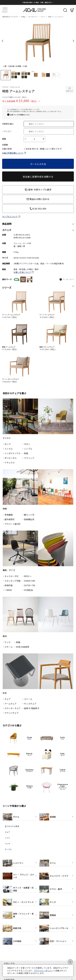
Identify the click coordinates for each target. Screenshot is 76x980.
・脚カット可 (28, 515)
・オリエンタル (10, 458)
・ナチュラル (9, 463)
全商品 (23, 17)
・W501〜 (27, 576)
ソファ (8, 838)
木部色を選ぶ (8, 124)
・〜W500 (7, 590)
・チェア (7, 699)
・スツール (27, 699)
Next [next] (73, 41)
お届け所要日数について (13, 153)
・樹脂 (17, 642)
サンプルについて (10, 217)
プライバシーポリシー (43, 971)
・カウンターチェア (12, 708)
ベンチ (8, 844)
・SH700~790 (29, 585)
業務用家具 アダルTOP (10, 17)
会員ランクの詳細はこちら (20, 115)
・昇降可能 (8, 585)
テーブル (8, 849)
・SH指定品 (27, 590)
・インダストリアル (12, 453)
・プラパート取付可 (12, 524)
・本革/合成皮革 (22, 647)
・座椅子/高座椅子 (31, 708)
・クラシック (28, 458)
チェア (43, 17)
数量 (4, 139)
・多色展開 (8, 515)
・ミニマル (8, 449)
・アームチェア (10, 704)
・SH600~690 (29, 581)
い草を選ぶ (7, 131)
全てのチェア (33, 17)
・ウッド (7, 642)
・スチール (8, 647)
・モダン (26, 444)
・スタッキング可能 (12, 581)
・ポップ (7, 444)
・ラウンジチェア (11, 713)
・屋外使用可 (9, 519)
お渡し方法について (22, 272)
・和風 (25, 453)
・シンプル (27, 449)
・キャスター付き (11, 576)
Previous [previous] (3, 41)
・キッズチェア (29, 704)
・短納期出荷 (28, 519)
